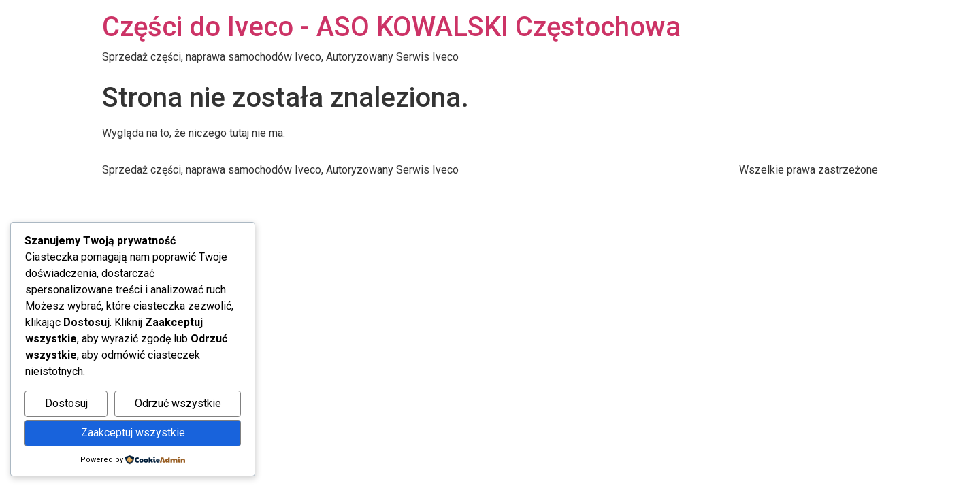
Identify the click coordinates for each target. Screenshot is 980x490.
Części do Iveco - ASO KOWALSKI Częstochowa (391, 27)
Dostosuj (66, 403)
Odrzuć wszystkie (178, 403)
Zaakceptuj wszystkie (133, 432)
